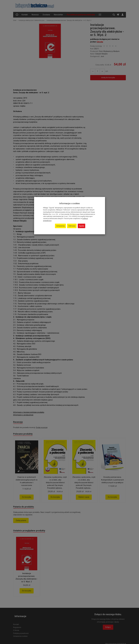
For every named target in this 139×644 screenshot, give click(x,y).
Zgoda (81, 226)
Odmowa (72, 226)
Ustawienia (60, 226)
